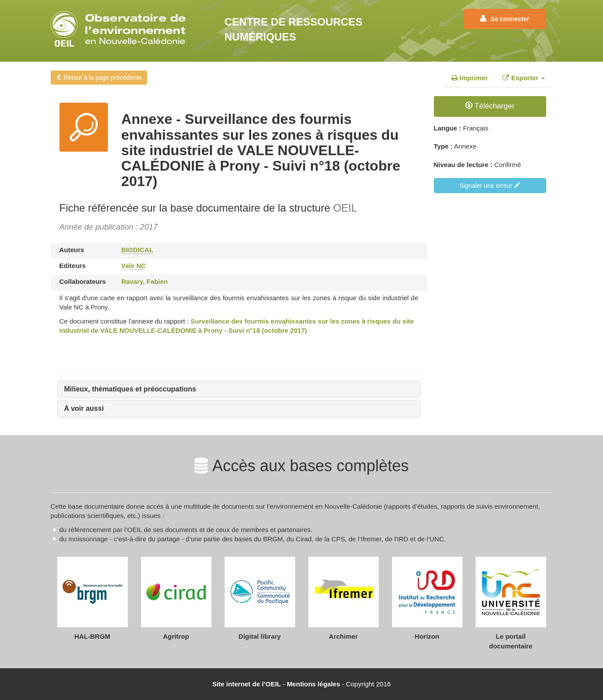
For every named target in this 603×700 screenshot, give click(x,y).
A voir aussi (84, 408)
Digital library (260, 636)
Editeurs (73, 266)
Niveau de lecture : (463, 165)
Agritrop (176, 636)
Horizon (427, 636)
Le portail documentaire (511, 641)
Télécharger (490, 106)
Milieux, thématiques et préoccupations (130, 389)
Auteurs (72, 250)
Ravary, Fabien (144, 281)
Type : (443, 146)
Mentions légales (313, 684)
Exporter (523, 78)
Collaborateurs (83, 281)
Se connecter (505, 19)
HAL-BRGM (92, 636)
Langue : (448, 128)
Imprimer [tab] (470, 78)
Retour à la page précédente (99, 78)
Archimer (344, 636)
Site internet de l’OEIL (247, 684)
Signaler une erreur (490, 186)
